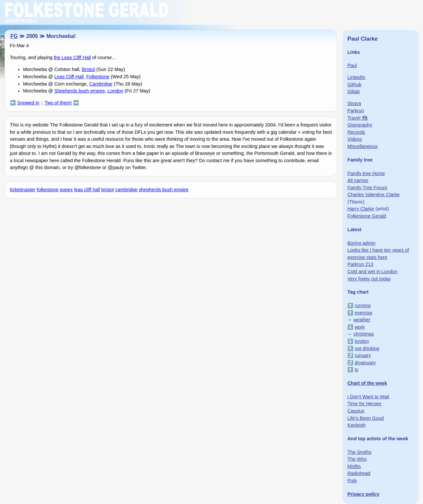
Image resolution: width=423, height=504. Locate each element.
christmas (364, 334)
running (363, 306)
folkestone (48, 190)
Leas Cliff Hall (69, 77)
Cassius (356, 411)
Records (356, 132)
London (115, 91)
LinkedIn (356, 77)
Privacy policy (363, 494)
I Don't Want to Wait (368, 397)
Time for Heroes (364, 404)
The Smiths (359, 452)
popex (66, 190)
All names (358, 180)
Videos (355, 139)
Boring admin (361, 243)
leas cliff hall (87, 190)
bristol (107, 190)
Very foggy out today (369, 279)
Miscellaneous (362, 146)
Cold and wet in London (372, 271)
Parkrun (356, 111)
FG (14, 36)
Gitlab (354, 91)
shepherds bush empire (164, 190)
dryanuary (365, 363)
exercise (364, 313)
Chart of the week (367, 383)
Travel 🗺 (357, 118)
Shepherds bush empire (79, 91)
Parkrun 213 (360, 264)
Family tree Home (366, 173)
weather (362, 320)
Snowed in (28, 103)
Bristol (89, 69)
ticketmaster (23, 190)
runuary (363, 355)
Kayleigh (356, 425)
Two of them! (58, 103)
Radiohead (359, 473)
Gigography (360, 125)
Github (354, 85)
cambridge (126, 190)
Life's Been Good (365, 418)
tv (356, 370)
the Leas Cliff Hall (73, 57)
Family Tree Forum (367, 188)
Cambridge (101, 84)
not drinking (367, 348)
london (362, 341)
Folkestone (98, 77)
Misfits (354, 466)
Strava (354, 103)
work (360, 327)
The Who (357, 459)
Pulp (352, 481)
